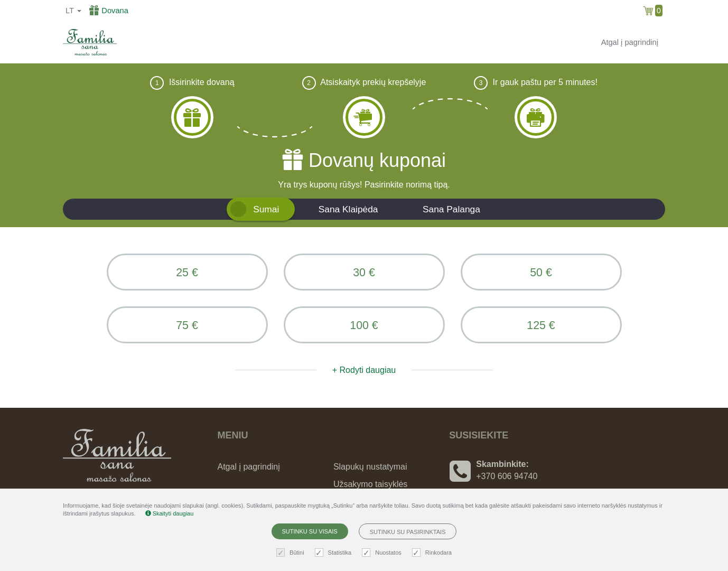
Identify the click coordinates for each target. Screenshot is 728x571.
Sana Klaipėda (348, 209)
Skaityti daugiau (170, 513)
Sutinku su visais (310, 531)
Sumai (266, 209)
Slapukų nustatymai (370, 467)
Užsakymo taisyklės (370, 484)
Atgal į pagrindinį (630, 42)
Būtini (292, 553)
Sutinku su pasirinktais (408, 532)
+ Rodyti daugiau (364, 370)
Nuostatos (383, 553)
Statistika (335, 553)
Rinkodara (433, 553)
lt (73, 11)
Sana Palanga (451, 209)
